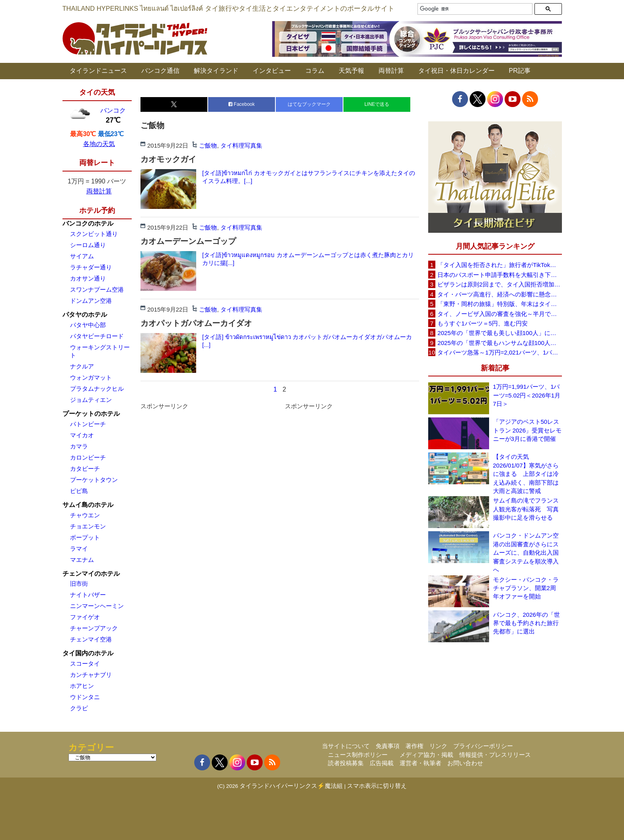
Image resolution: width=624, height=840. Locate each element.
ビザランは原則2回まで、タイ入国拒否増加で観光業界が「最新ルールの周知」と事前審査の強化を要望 (499, 284)
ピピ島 (79, 491)
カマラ (79, 446)
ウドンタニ (85, 697)
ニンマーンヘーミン (97, 606)
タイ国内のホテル (88, 653)
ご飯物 (208, 145)
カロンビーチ (88, 457)
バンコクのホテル (88, 223)
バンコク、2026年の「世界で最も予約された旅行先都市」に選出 (526, 623)
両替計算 (391, 71)
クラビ (79, 708)
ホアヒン (82, 686)
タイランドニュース (98, 71)
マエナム (82, 560)
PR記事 (520, 71)
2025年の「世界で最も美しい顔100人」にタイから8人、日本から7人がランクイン (499, 333)
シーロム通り (88, 245)
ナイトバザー (88, 595)
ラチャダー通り (91, 267)
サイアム (82, 256)
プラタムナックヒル (97, 389)
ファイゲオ (85, 617)
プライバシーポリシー (483, 746)
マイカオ (82, 435)
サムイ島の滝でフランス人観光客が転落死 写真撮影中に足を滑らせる (526, 509)
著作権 (414, 746)
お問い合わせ (465, 763)
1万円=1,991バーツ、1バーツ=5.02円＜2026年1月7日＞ (527, 395)
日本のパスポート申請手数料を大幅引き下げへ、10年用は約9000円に (499, 275)
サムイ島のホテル (88, 505)
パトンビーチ (88, 424)
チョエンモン (88, 526)
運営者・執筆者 (420, 763)
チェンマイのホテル (91, 574)
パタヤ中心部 (88, 325)
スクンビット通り (94, 234)
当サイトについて (346, 746)
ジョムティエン (91, 400)
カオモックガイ (168, 159)
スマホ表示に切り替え (377, 786)
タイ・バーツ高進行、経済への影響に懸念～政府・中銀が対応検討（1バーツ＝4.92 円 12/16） (499, 294)
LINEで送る (377, 104)
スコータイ (85, 664)
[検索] (474, 9)
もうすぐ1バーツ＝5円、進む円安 (483, 323)
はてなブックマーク (309, 104)
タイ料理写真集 (241, 145)
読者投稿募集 (346, 763)
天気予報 (351, 71)
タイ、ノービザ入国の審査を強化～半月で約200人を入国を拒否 (499, 314)
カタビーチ (85, 469)
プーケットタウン (94, 480)
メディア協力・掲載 (426, 755)
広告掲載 (382, 763)
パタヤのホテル (85, 315)
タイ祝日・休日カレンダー (456, 71)
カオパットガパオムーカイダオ (196, 323)
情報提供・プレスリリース (495, 755)
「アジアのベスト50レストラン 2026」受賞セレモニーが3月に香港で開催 (527, 430)
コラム (315, 71)
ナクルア (82, 366)
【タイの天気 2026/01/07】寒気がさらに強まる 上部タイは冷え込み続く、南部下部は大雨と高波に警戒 (526, 474)
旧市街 (79, 584)
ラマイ (79, 549)
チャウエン (85, 515)
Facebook (242, 104)
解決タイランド (216, 71)
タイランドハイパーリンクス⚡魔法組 (291, 786)
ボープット (85, 537)
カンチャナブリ (91, 675)
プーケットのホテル (91, 414)
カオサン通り (88, 278)
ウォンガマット (91, 377)
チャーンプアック (94, 628)
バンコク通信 (160, 71)
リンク (438, 746)
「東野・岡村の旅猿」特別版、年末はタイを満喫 (499, 304)
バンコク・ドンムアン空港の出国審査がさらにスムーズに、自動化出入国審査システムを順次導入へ (526, 553)
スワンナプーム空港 (97, 289)
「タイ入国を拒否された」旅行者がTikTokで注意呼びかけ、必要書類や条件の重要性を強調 (499, 265)
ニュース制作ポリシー (358, 755)
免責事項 (388, 746)
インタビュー (272, 71)
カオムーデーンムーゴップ (188, 241)
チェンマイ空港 (91, 639)
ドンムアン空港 (91, 301)
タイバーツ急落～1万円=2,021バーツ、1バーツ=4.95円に (499, 352)
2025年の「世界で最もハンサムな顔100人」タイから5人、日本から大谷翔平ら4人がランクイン (499, 343)
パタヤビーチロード (97, 336)
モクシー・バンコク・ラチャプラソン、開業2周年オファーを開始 (526, 588)
